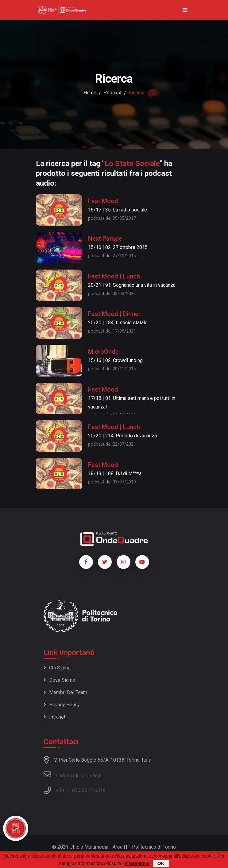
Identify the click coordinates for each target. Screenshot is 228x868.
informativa (137, 864)
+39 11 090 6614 (74, 790)
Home (90, 93)
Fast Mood (103, 201)
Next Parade (105, 239)
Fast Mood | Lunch (114, 276)
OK (161, 864)
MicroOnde (103, 352)
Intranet (54, 717)
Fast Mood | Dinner (114, 314)
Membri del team (65, 692)
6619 (100, 790)
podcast (112, 93)
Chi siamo (57, 668)
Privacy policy (62, 705)
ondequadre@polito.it (73, 775)
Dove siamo (59, 680)
